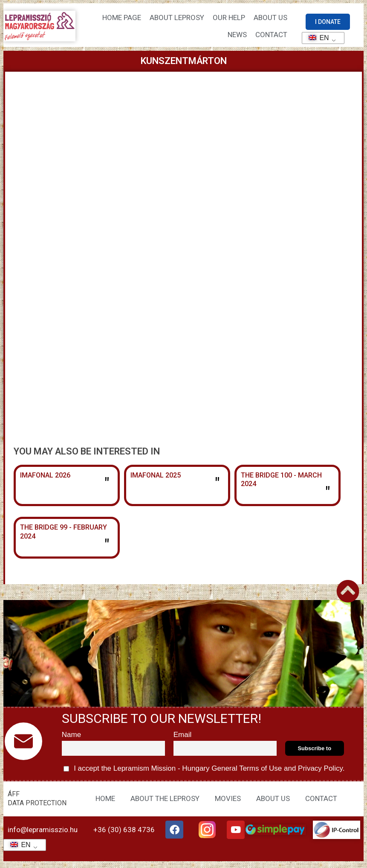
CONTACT (271, 35)
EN (316, 38)
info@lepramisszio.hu (43, 833)
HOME (105, 801)
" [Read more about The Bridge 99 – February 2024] (107, 546)
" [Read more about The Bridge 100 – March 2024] (328, 493)
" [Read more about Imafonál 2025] (217, 484)
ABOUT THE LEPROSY (165, 801)
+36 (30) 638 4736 (124, 833)
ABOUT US (273, 801)
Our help (229, 18)
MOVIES (228, 801)
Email (183, 738)
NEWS (237, 35)
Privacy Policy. (320, 772)
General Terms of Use (247, 772)
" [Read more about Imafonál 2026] (107, 484)
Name (71, 738)
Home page (122, 18)
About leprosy (177, 18)
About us (270, 18)
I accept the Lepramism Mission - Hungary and (204, 772)
